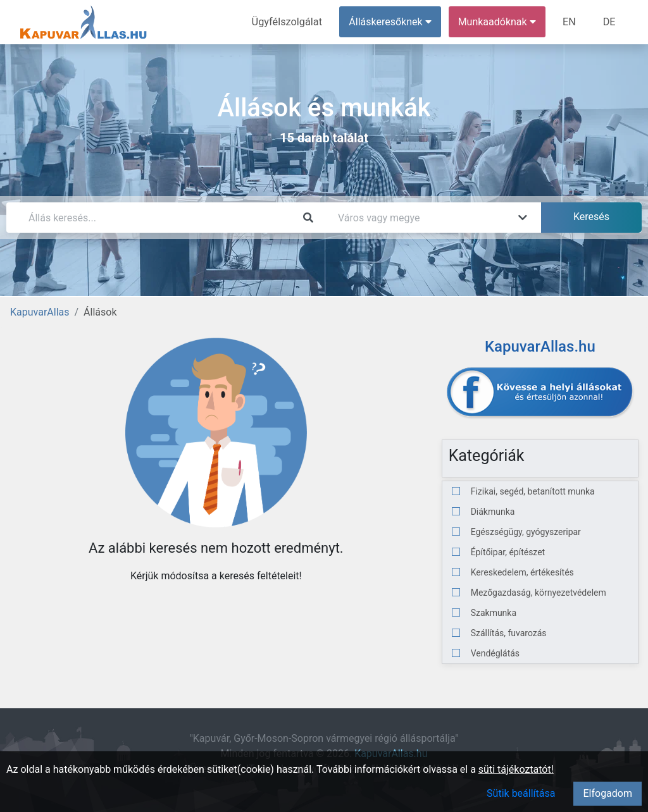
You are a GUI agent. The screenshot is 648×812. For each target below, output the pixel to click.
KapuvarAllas (40, 312)
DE (609, 22)
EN (570, 22)
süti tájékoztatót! (516, 769)
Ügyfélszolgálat (289, 22)
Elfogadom (607, 793)
